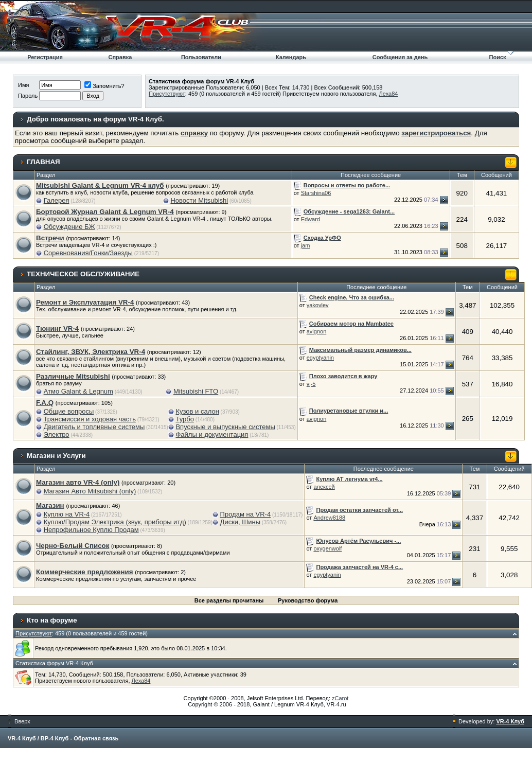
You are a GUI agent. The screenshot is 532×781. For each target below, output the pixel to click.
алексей (324, 487)
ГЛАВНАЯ (43, 162)
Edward (311, 219)
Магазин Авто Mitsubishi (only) (90, 491)
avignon (317, 331)
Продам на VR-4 (246, 514)
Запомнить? (104, 86)
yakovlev (318, 305)
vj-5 (311, 384)
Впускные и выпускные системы (225, 427)
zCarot (340, 698)
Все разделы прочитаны (229, 600)
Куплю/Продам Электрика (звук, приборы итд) (115, 522)
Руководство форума (308, 600)
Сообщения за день (400, 57)
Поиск (498, 57)
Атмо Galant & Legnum (78, 391)
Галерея (57, 200)
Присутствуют (167, 94)
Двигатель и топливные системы (94, 427)
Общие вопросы (69, 411)
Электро (57, 434)
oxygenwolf (327, 548)
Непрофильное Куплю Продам (91, 530)
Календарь (291, 57)
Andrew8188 (329, 518)
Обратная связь (96, 738)
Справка (120, 57)
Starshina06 (316, 193)
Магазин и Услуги (56, 456)
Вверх (19, 721)
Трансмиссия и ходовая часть (90, 419)
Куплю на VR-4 (67, 514)
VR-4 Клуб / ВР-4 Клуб (38, 738)
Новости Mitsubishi (199, 200)
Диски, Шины (240, 522)
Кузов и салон (197, 411)
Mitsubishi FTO (196, 391)
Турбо (184, 419)
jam (306, 245)
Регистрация (45, 57)
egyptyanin (320, 358)
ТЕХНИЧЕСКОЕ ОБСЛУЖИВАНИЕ (83, 274)
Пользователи (201, 57)
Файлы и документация (212, 434)
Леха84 (389, 94)
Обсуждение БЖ (69, 227)
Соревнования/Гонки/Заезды (88, 253)
